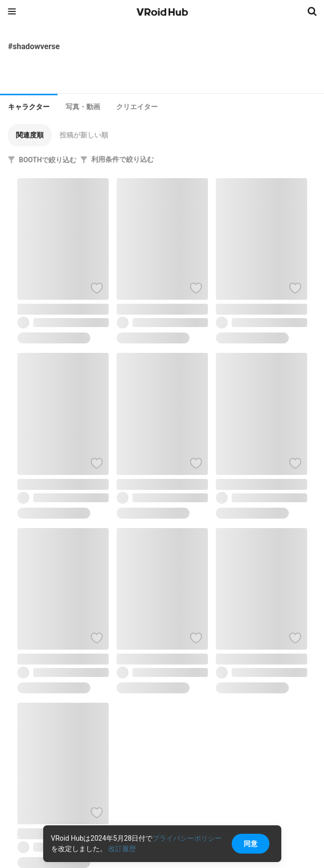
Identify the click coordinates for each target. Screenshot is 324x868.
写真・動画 (83, 107)
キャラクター (29, 107)
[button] (30, 135)
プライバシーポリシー (187, 838)
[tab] (29, 106)
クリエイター (137, 107)
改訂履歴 (122, 849)
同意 (251, 844)
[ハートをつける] (97, 288)
